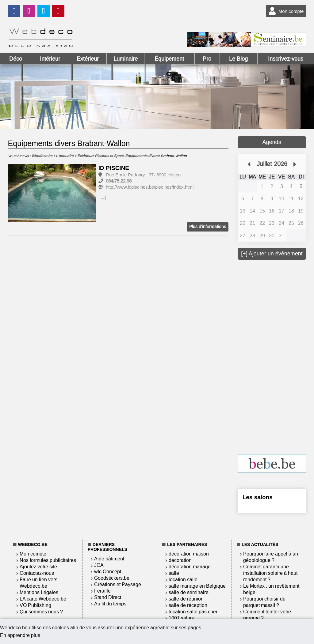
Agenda (272, 142)
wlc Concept (108, 572)
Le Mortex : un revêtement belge (271, 589)
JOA (99, 565)
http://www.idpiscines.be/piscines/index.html (150, 187)
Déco (16, 59)
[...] (102, 198)
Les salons (258, 497)
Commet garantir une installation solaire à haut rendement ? (270, 573)
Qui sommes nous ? (41, 612)
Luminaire (126, 59)
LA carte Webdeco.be (43, 599)
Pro (207, 59)
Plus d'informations (208, 227)
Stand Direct (108, 597)
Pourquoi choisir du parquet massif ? (264, 602)
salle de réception (188, 605)
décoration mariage (190, 567)
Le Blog (238, 59)
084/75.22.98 (119, 181)
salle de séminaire (189, 592)
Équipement (169, 59)
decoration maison (189, 554)
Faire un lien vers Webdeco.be (38, 583)
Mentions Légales (39, 592)
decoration (180, 560)
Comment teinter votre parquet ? (267, 615)
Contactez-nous (37, 573)
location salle (183, 580)
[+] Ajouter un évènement (272, 254)
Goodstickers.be (112, 578)
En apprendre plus (20, 635)
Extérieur (88, 59)
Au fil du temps (110, 604)
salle (174, 573)
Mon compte (285, 11)
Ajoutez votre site (38, 567)
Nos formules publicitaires (48, 560)
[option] (52, 194)
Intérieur (50, 59)
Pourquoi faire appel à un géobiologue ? (271, 557)
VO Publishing (35, 605)
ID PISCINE (114, 168)
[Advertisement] (276, 356)
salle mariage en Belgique (197, 586)
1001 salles (181, 618)
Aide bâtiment (109, 559)
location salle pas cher (193, 612)
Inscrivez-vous (286, 59)
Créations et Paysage (118, 584)
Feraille (102, 591)
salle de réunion (186, 599)
